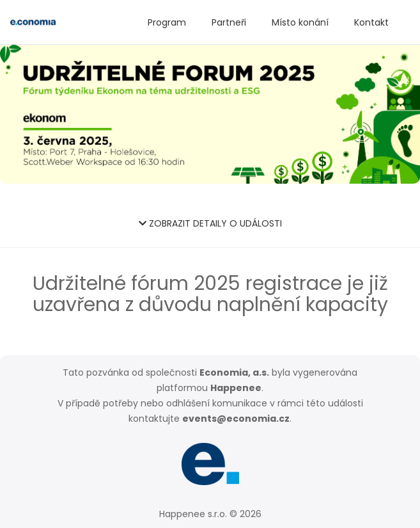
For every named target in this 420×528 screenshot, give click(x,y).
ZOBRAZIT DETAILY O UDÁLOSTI (210, 223)
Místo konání (300, 22)
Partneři (229, 22)
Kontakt (371, 22)
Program (167, 22)
